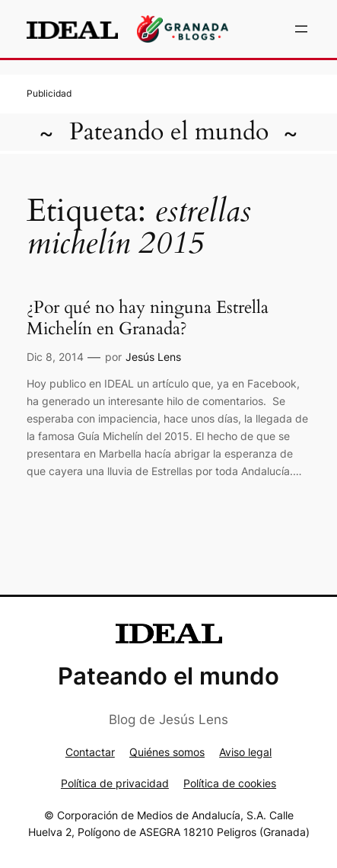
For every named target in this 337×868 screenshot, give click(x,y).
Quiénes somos (167, 752)
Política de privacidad (115, 783)
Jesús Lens (153, 357)
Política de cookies (230, 783)
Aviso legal (245, 752)
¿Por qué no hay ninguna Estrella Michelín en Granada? (148, 318)
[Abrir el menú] (301, 29)
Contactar (90, 752)
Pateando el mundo (169, 132)
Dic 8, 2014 (55, 357)
